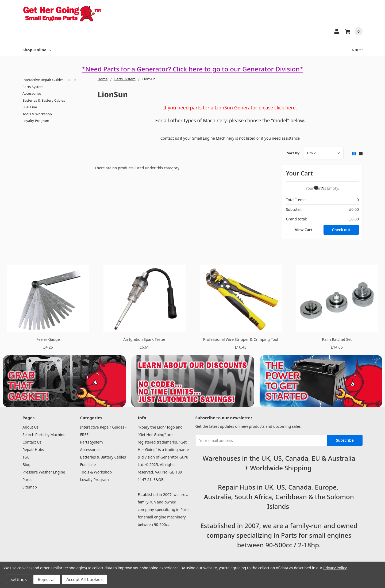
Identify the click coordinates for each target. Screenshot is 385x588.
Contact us (170, 138)
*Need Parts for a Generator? (127, 69)
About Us (30, 427)
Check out (341, 230)
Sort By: (294, 153)
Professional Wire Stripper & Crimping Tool (241, 339)
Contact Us (32, 442)
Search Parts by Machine (44, 435)
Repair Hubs (33, 450)
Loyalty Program (36, 121)
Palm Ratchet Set (337, 339)
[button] (64, 381)
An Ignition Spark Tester (144, 339)
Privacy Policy (335, 568)
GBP (357, 50)
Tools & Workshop (37, 114)
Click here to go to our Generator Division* (238, 69)
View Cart (304, 230)
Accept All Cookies (84, 579)
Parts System (33, 87)
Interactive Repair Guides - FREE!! (49, 80)
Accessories (32, 93)
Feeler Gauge (48, 339)
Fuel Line (30, 107)
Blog (26, 465)
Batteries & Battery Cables (44, 100)
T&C (26, 457)
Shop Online (37, 50)
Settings (19, 579)
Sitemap (30, 487)
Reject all (47, 579)
